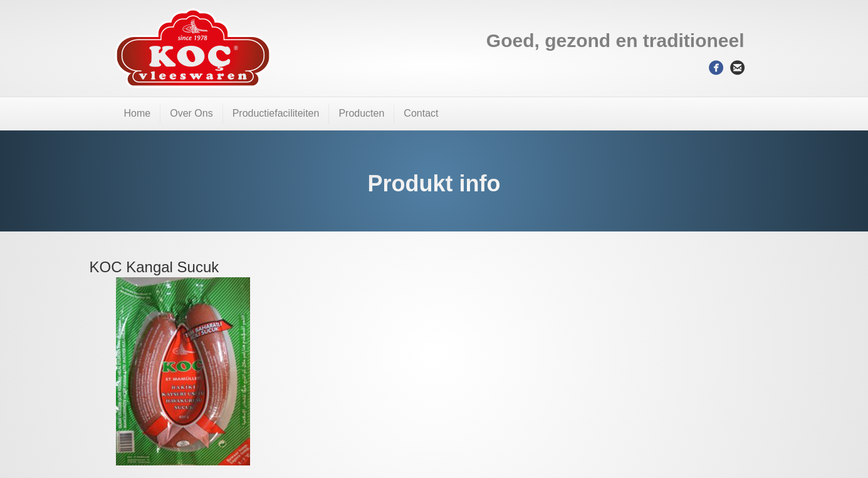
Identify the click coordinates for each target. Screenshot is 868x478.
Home (138, 113)
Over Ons (191, 113)
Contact (421, 113)
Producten (361, 113)
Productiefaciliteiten (276, 113)
